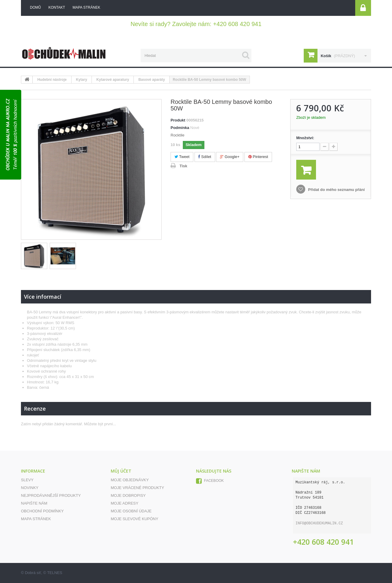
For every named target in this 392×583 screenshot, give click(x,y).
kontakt (57, 7)
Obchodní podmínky (42, 511)
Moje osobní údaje (131, 511)
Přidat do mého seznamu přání (336, 190)
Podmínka (180, 128)
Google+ (230, 157)
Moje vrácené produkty (137, 488)
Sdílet (205, 157)
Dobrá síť (33, 573)
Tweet (182, 157)
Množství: (305, 138)
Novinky (30, 488)
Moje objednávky (130, 480)
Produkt (178, 120)
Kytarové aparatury (113, 80)
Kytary (82, 80)
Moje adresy (124, 503)
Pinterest (258, 157)
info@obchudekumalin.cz (319, 523)
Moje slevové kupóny (135, 519)
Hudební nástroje (52, 80)
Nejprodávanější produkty (51, 495)
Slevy (27, 480)
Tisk (183, 166)
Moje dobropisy (128, 495)
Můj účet (121, 471)
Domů (35, 7)
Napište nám (34, 503)
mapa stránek (86, 7)
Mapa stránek (36, 519)
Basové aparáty (152, 80)
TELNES (55, 573)
